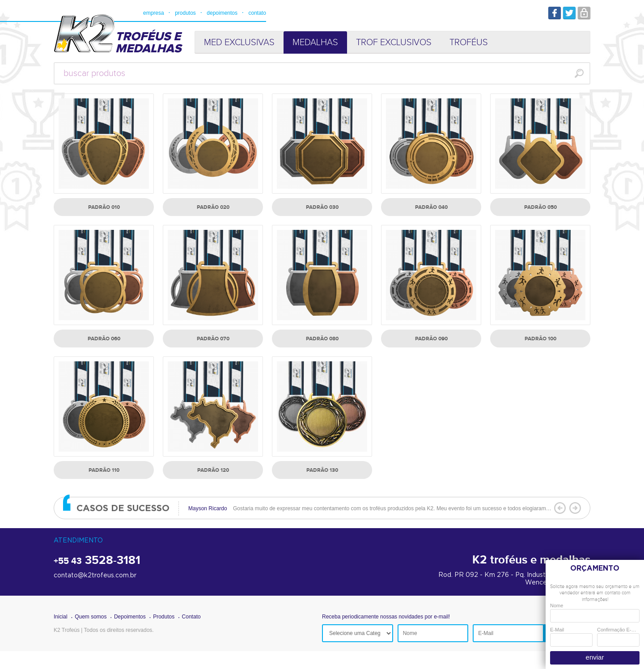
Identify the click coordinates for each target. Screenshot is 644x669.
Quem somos (91, 617)
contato (257, 13)
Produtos (164, 617)
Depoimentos (130, 617)
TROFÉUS (469, 42)
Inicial (61, 617)
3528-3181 (97, 561)
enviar (595, 657)
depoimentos (222, 13)
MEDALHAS (315, 42)
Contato (191, 617)
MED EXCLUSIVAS (239, 42)
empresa (154, 13)
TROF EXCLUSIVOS (394, 42)
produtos (185, 13)
